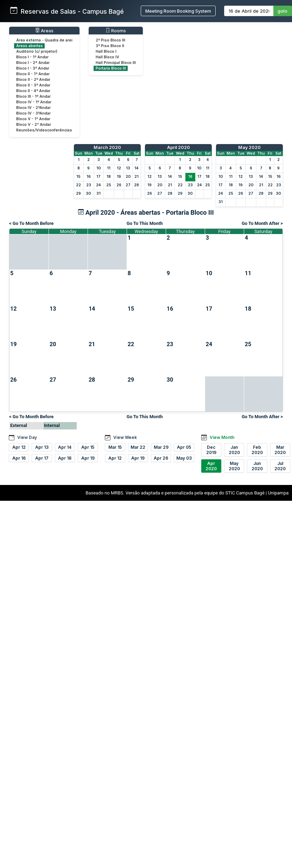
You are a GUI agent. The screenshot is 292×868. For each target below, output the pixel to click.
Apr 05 (184, 447)
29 (78, 193)
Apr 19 (88, 458)
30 (88, 193)
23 (89, 185)
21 (137, 177)
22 (78, 185)
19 (119, 177)
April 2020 (179, 147)
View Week (125, 437)
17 (99, 177)
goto (283, 11)
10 (99, 168)
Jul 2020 (280, 466)
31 (99, 193)
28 (137, 185)
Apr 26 (161, 458)
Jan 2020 (234, 450)
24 (99, 185)
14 (137, 168)
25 (109, 185)
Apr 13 (42, 447)
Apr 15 (88, 447)
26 (119, 185)
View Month (222, 437)
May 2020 (249, 147)
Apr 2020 (211, 466)
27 (128, 185)
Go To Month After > (262, 223)
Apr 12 (19, 447)
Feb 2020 (257, 450)
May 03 (184, 458)
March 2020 (107, 147)
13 (128, 168)
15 (78, 177)
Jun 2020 (257, 466)
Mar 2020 (280, 450)
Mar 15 (115, 447)
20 (128, 177)
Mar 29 (161, 447)
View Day (27, 437)
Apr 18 (65, 458)
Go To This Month (145, 223)
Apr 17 (42, 458)
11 (109, 168)
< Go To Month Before (31, 223)
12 (119, 168)
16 (89, 177)
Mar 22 (138, 447)
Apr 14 (65, 447)
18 (109, 177)
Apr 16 (19, 458)
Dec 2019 (211, 450)
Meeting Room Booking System (178, 11)
